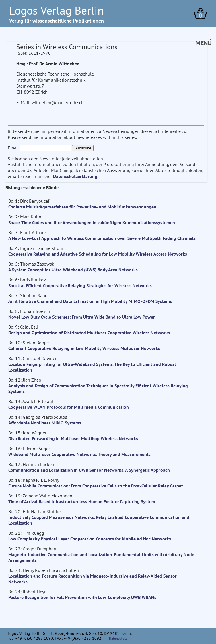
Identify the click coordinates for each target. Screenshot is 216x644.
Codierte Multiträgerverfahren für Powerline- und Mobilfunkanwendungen (82, 207)
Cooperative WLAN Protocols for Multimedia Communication (69, 407)
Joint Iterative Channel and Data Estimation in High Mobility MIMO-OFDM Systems (90, 301)
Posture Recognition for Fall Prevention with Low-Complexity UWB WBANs (82, 597)
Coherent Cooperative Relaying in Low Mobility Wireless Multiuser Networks (84, 348)
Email (13, 148)
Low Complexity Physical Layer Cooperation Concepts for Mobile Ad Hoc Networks (90, 539)
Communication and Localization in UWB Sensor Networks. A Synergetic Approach (89, 470)
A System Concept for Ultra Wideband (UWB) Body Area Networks (73, 270)
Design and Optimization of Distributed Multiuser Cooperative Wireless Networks (89, 333)
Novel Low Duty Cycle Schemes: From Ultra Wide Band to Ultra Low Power (82, 317)
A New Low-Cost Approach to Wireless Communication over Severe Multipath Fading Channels (102, 238)
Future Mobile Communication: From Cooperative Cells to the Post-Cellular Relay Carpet (96, 486)
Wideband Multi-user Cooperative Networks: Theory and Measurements (79, 454)
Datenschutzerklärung (75, 176)
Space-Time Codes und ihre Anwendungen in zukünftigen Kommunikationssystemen (92, 222)
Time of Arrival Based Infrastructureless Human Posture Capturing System (82, 501)
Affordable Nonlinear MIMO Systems (45, 423)
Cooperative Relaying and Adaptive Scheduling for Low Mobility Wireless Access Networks (98, 254)
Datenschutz (118, 638)
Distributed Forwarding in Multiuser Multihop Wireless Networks (73, 438)
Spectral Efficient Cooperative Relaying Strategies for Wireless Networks (80, 285)
